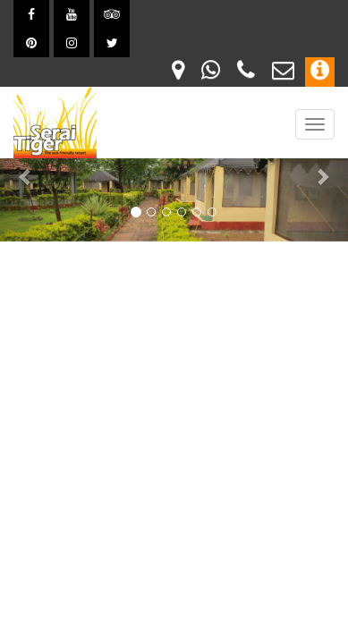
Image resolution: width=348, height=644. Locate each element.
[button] (26, 176)
